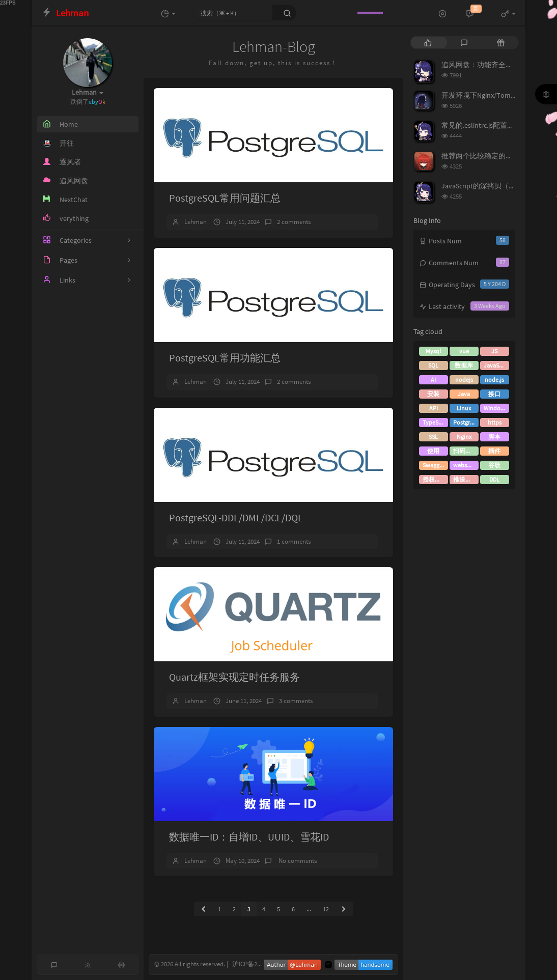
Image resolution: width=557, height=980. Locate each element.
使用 (433, 451)
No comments (297, 861)
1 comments (294, 541)
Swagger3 (435, 465)
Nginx (464, 437)
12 (326, 909)
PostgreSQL (466, 422)
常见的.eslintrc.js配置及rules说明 (493, 125)
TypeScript (435, 422)
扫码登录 (465, 451)
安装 (433, 394)
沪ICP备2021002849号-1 (264, 964)
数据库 (464, 365)
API (434, 408)
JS (494, 351)
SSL (433, 437)
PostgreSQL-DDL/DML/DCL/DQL (236, 517)
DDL (494, 479)
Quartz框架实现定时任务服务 (234, 677)
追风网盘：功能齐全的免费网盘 (491, 65)
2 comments (294, 222)
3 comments (296, 701)
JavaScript (496, 365)
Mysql (433, 351)
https (495, 422)
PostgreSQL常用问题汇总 (225, 198)
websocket (466, 465)
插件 (494, 451)
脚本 (494, 437)
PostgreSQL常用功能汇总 (225, 358)
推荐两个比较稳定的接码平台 (488, 156)
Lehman (196, 222)
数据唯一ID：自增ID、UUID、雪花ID (249, 837)
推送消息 (465, 479)
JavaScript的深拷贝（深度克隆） (493, 186)
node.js (494, 380)
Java (464, 394)
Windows (496, 408)
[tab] (428, 43)
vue (464, 351)
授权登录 (435, 479)
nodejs (464, 380)
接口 (494, 394)
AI (433, 380)
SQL (433, 365)
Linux (464, 408)
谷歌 (494, 465)
